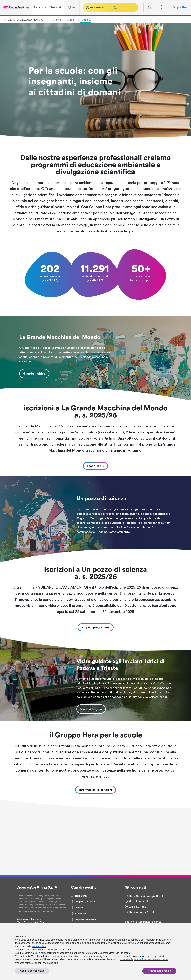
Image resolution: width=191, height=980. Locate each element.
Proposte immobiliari (83, 920)
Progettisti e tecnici (83, 902)
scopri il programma (96, 627)
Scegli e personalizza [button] (32, 971)
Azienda (40, 7)
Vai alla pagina (91, 709)
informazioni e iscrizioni (96, 790)
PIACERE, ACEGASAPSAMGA (24, 20)
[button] (175, 931)
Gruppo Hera (180, 7)
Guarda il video (34, 374)
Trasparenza (79, 896)
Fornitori (77, 908)
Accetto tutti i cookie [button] (159, 971)
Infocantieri (79, 914)
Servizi (56, 7)
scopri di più (96, 466)
